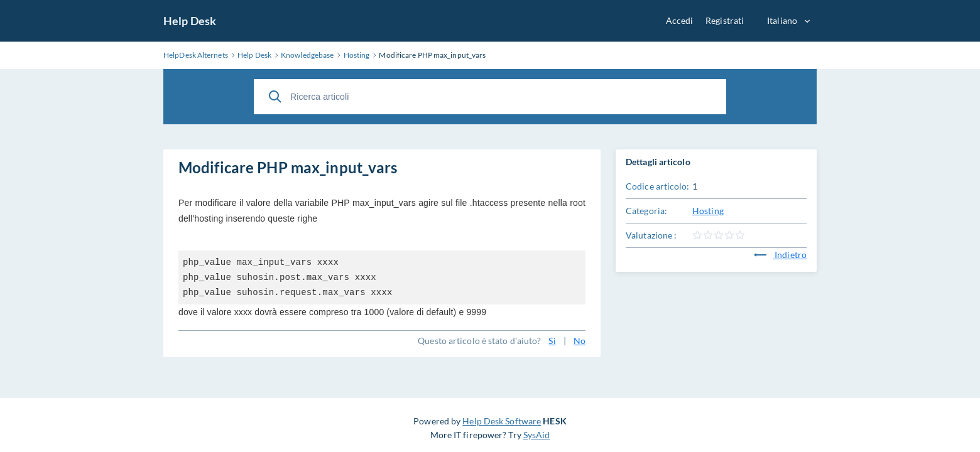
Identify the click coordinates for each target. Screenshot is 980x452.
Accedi (680, 20)
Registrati (725, 20)
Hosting (708, 211)
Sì (552, 341)
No (580, 341)
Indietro (780, 255)
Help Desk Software (502, 421)
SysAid (537, 435)
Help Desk (190, 21)
